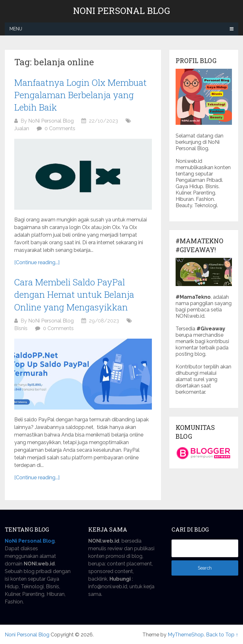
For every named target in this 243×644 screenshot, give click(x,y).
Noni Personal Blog (121, 11)
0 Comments (60, 128)
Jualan (22, 128)
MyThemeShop (186, 635)
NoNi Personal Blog (51, 121)
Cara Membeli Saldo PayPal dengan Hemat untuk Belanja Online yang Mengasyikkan (74, 294)
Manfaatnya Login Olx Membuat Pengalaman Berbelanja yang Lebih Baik (81, 95)
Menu (16, 29)
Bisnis (21, 328)
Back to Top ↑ (222, 635)
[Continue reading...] (37, 262)
